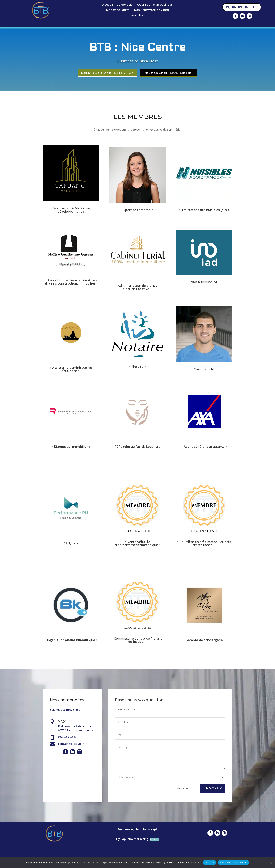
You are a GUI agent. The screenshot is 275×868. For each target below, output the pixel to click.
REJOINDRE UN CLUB (242, 7)
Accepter (209, 862)
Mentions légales (129, 828)
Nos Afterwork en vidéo (151, 10)
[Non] (271, 863)
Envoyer (213, 788)
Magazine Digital (118, 10)
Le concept (125, 5)
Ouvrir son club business (155, 5)
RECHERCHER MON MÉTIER (169, 73)
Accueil (108, 5)
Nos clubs (136, 15)
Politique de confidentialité (233, 862)
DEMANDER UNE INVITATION (108, 73)
